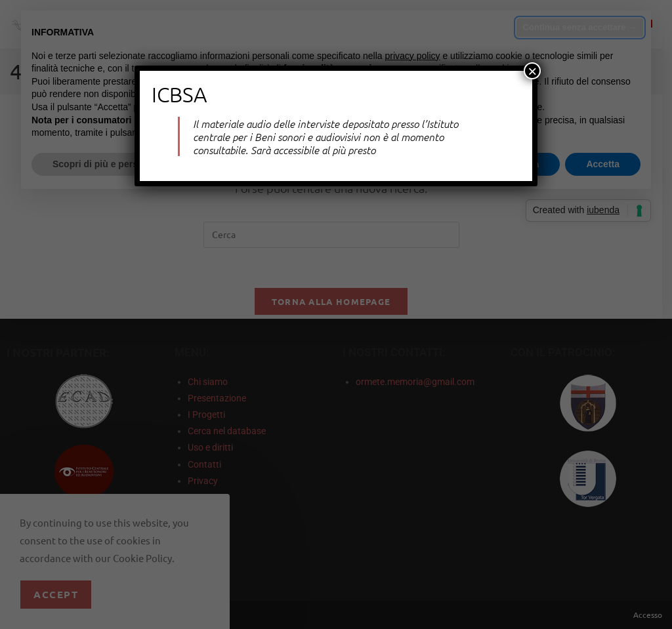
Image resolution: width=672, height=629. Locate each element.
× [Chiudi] (532, 71)
